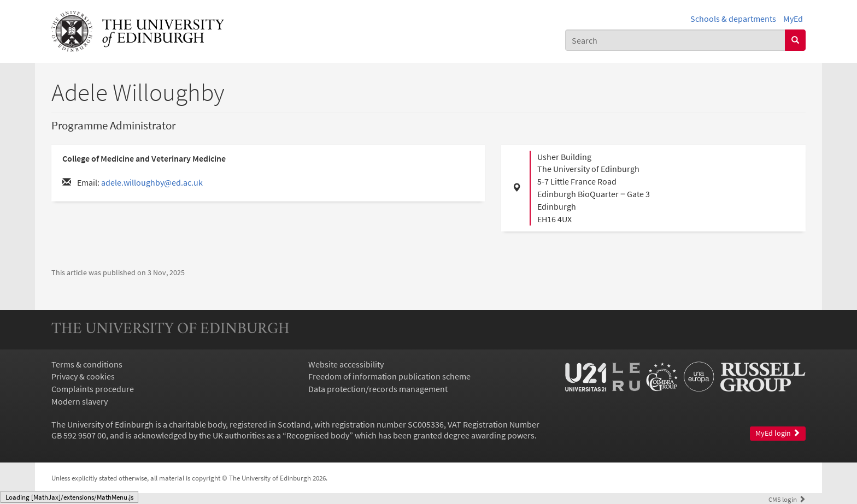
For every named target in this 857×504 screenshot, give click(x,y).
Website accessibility (346, 364)
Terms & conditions (87, 364)
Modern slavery (80, 401)
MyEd (793, 19)
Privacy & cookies (83, 376)
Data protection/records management (378, 389)
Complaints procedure (93, 389)
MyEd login (778, 433)
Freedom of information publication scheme (389, 376)
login (787, 499)
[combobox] (675, 40)
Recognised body (318, 435)
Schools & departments (733, 19)
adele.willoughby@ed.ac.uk (152, 182)
